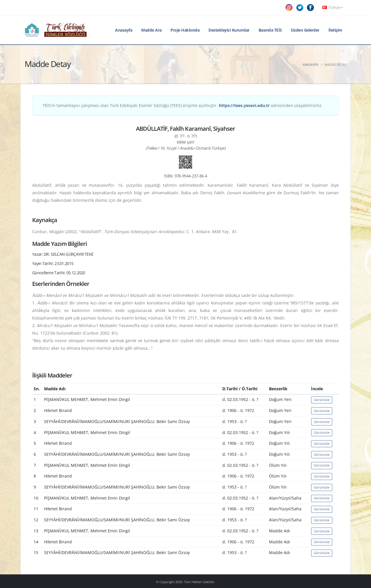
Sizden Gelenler (305, 30)
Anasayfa (124, 30)
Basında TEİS (270, 30)
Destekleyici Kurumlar (229, 30)
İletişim (335, 30)
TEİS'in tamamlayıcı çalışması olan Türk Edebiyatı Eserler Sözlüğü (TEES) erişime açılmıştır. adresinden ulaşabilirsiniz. (183, 105)
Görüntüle (322, 400)
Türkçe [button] (332, 7)
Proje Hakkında (185, 30)
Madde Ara (151, 30)
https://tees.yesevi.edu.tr (244, 105)
